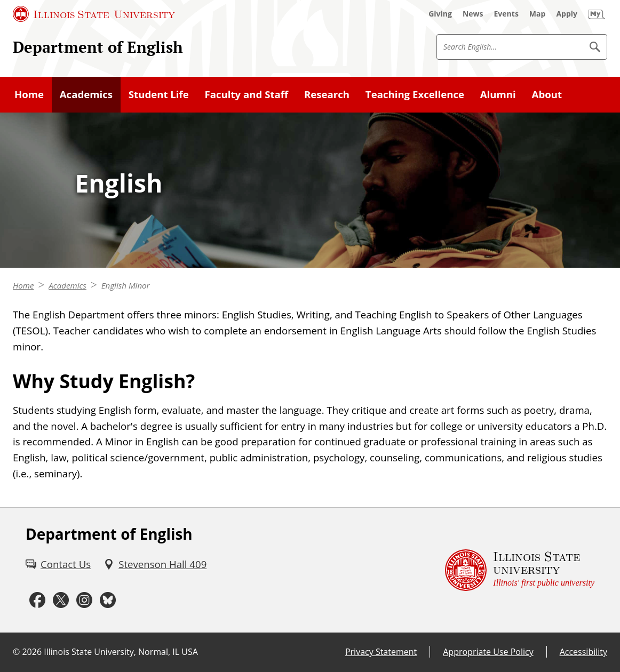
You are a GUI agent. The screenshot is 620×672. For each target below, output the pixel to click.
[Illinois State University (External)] (94, 14)
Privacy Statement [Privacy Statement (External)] (381, 652)
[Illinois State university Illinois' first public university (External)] (520, 570)
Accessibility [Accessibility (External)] (583, 652)
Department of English (98, 47)
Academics (67, 285)
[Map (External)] (538, 14)
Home (23, 285)
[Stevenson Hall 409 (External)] (155, 564)
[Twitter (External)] (61, 601)
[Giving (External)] (440, 14)
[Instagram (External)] (84, 601)
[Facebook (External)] (37, 601)
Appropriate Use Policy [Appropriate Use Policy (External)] (488, 652)
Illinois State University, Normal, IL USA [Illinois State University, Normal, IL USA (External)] (121, 652)
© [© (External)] (16, 652)
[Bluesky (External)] (108, 601)
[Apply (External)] (567, 14)
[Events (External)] (506, 14)
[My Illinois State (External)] (597, 14)
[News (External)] (473, 14)
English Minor (126, 285)
